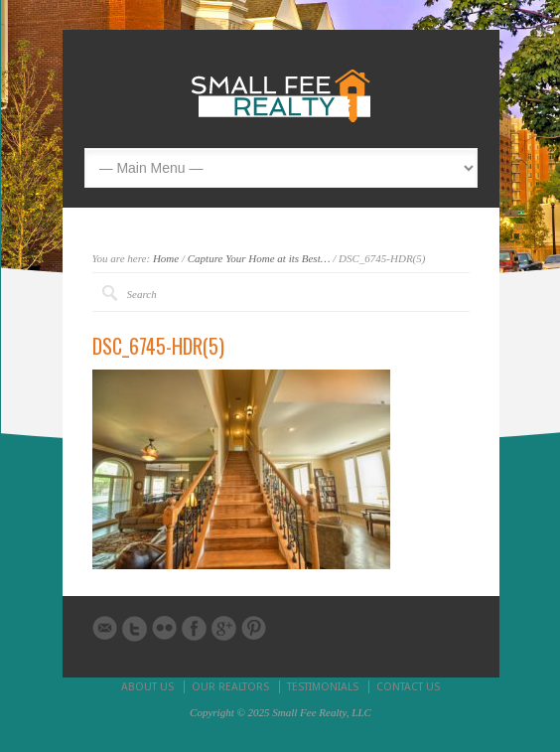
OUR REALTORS (230, 687)
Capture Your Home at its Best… (259, 258)
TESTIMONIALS (323, 687)
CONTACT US (408, 687)
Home (166, 258)
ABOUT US (147, 687)
